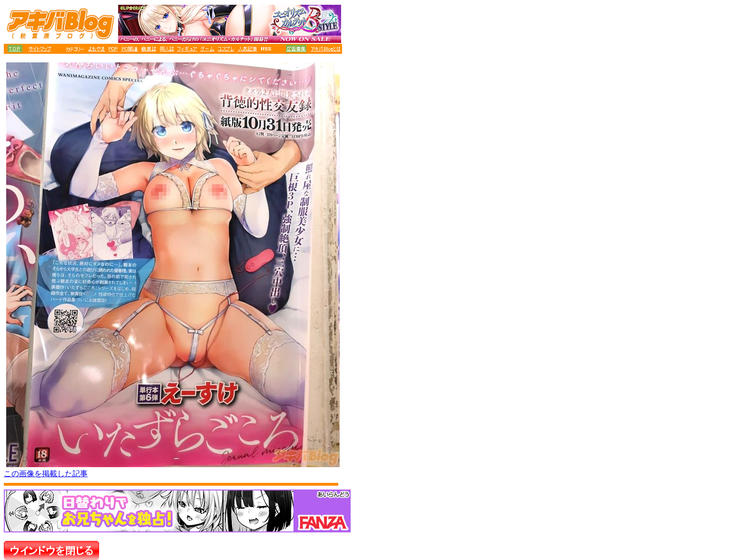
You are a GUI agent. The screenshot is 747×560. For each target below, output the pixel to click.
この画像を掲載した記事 (46, 474)
